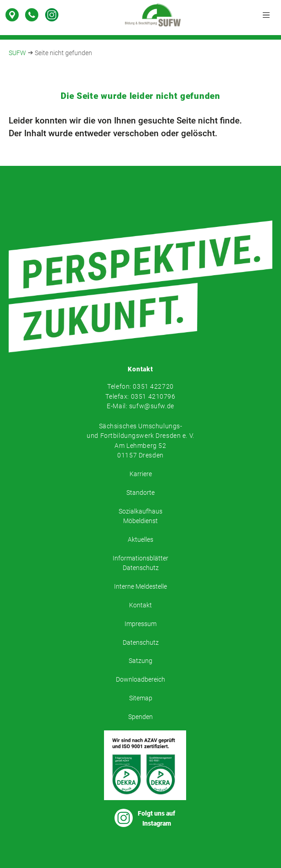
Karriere (141, 474)
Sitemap (141, 698)
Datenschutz (141, 643)
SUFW (17, 53)
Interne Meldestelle (140, 587)
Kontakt (140, 605)
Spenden (140, 717)
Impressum (140, 624)
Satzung (140, 661)
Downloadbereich (140, 680)
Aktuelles (140, 540)
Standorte (140, 493)
